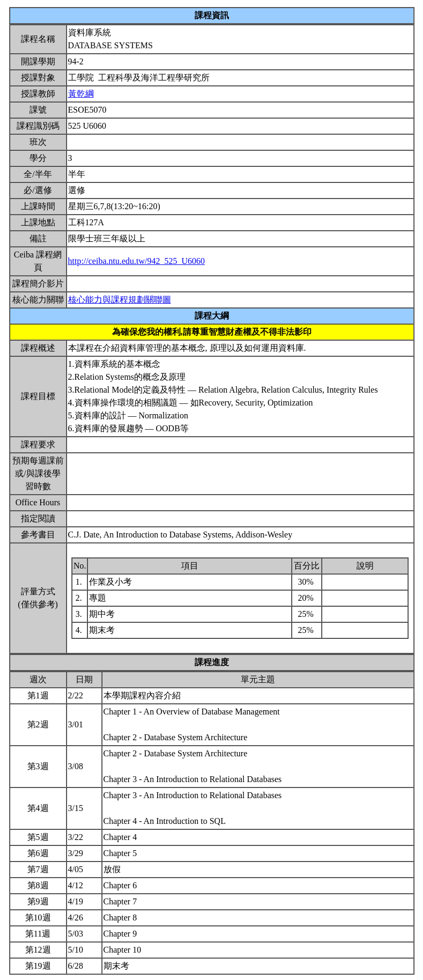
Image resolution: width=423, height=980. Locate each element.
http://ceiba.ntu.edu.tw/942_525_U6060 (137, 261)
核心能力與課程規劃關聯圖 (120, 300)
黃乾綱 (81, 94)
